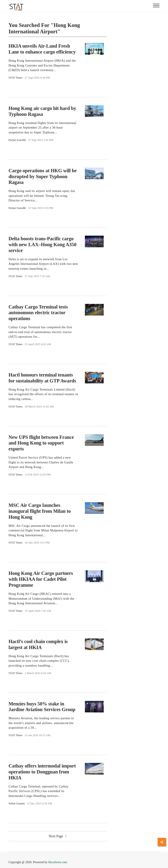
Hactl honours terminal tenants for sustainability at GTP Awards (42, 378)
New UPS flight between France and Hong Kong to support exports (41, 443)
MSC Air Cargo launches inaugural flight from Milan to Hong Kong (40, 511)
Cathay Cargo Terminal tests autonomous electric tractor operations (38, 313)
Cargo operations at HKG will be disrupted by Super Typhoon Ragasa (43, 177)
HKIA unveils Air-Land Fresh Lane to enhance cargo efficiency (42, 49)
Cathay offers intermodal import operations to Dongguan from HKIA (42, 772)
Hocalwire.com (58, 862)
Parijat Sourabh (17, 140)
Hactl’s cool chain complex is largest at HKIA (38, 644)
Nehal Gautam (17, 803)
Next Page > (58, 836)
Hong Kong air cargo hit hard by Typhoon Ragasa (42, 111)
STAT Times (16, 78)
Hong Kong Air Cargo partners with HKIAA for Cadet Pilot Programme (41, 579)
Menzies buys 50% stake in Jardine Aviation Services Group (42, 707)
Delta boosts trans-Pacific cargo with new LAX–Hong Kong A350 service (42, 245)
